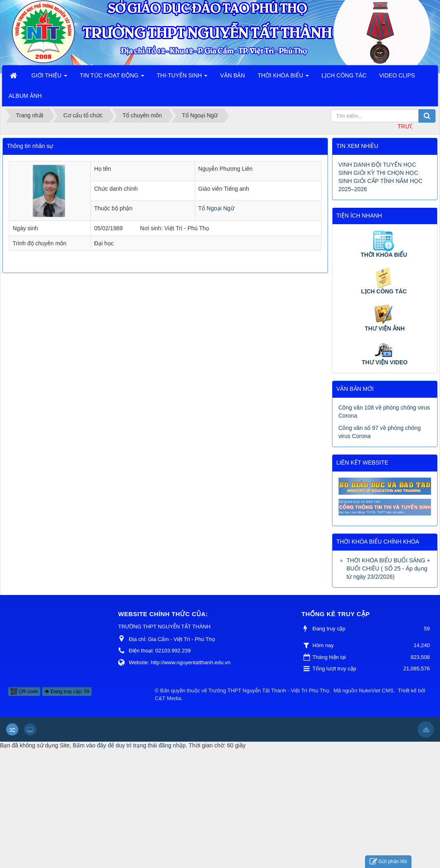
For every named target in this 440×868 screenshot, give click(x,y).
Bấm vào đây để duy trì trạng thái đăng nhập (129, 745)
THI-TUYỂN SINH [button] (182, 78)
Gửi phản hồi (388, 862)
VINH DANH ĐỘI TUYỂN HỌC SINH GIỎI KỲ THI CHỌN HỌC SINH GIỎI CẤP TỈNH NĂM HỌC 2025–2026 (381, 177)
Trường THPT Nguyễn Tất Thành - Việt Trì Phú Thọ (269, 691)
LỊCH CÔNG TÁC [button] (344, 75)
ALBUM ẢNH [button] (25, 96)
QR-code (24, 692)
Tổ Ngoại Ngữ (216, 208)
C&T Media (168, 698)
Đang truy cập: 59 (67, 692)
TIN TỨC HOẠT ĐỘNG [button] (112, 78)
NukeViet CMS (376, 691)
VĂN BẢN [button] (232, 75)
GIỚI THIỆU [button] (49, 78)
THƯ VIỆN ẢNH (385, 328)
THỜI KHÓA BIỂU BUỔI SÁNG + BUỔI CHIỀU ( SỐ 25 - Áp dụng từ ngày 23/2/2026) (388, 568)
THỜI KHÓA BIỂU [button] (283, 78)
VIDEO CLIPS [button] (397, 75)
